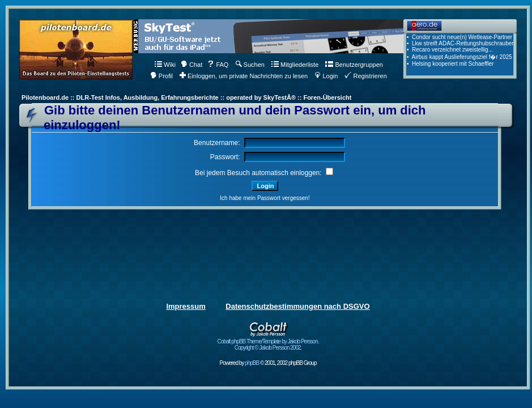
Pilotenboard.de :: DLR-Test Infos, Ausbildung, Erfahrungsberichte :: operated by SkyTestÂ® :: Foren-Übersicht (186, 97)
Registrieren (365, 76)
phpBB (252, 363)
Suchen (250, 65)
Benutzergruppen (354, 65)
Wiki (165, 65)
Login (326, 76)
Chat (191, 65)
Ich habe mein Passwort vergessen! (265, 198)
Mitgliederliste (295, 65)
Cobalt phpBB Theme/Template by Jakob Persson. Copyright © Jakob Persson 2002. (268, 342)
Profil (161, 76)
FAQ (218, 65)
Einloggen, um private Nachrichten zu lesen (244, 76)
